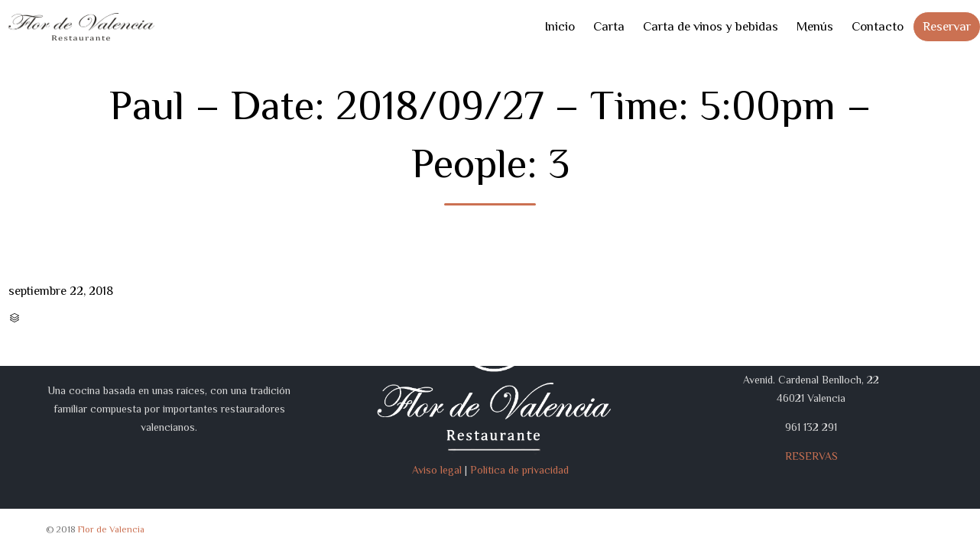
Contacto (878, 26)
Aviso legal (437, 470)
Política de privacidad (519, 470)
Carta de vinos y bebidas (711, 26)
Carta (609, 26)
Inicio (560, 26)
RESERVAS (811, 456)
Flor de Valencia (111, 529)
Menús (815, 26)
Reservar (947, 26)
